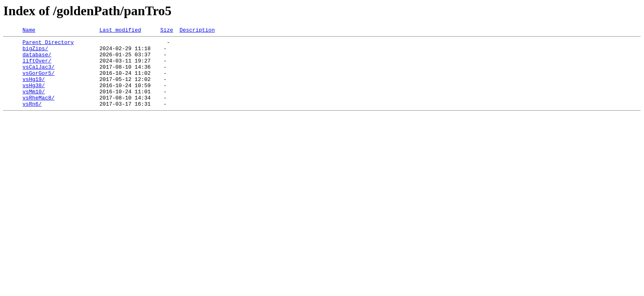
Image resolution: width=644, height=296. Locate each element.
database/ (37, 59)
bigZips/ (35, 52)
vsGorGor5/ (39, 81)
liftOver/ (37, 67)
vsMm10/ (34, 104)
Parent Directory (48, 44)
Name (29, 31)
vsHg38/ (34, 96)
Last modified (120, 31)
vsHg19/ (34, 89)
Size (167, 31)
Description (197, 31)
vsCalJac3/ (39, 74)
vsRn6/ (32, 118)
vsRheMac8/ (39, 111)
